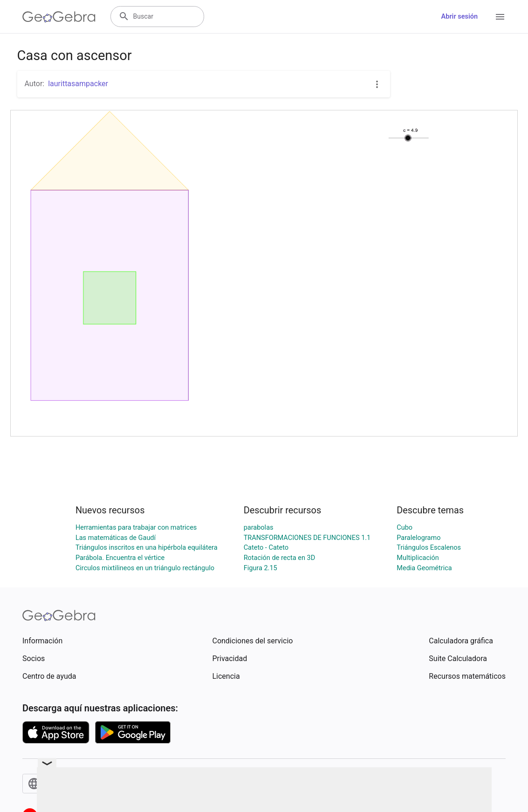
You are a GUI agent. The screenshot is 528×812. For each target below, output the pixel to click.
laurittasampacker (78, 84)
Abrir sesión (459, 17)
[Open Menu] (500, 17)
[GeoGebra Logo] (59, 17)
